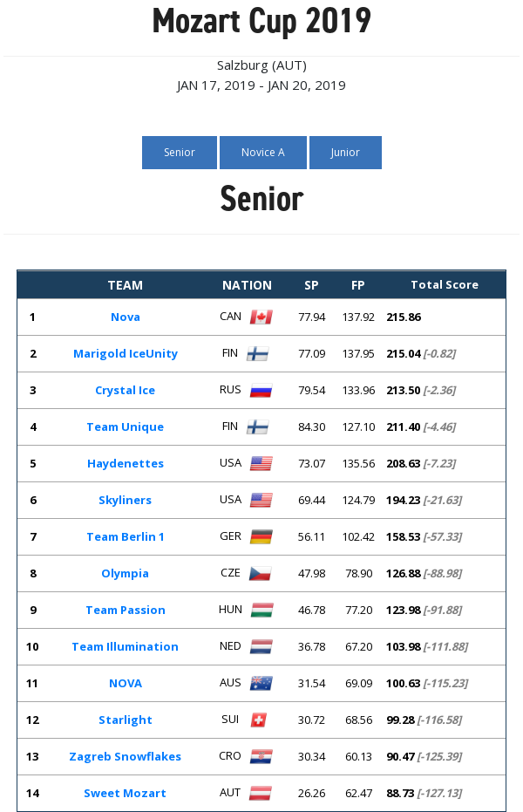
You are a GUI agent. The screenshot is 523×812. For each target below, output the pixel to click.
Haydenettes (126, 463)
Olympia (125, 573)
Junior (346, 152)
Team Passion (126, 610)
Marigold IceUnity (126, 353)
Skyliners (125, 500)
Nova (126, 317)
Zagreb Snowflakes (125, 756)
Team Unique (125, 426)
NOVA (126, 683)
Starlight (126, 720)
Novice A (263, 152)
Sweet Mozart (125, 793)
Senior (180, 152)
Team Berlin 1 (126, 536)
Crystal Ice (125, 390)
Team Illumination (125, 646)
